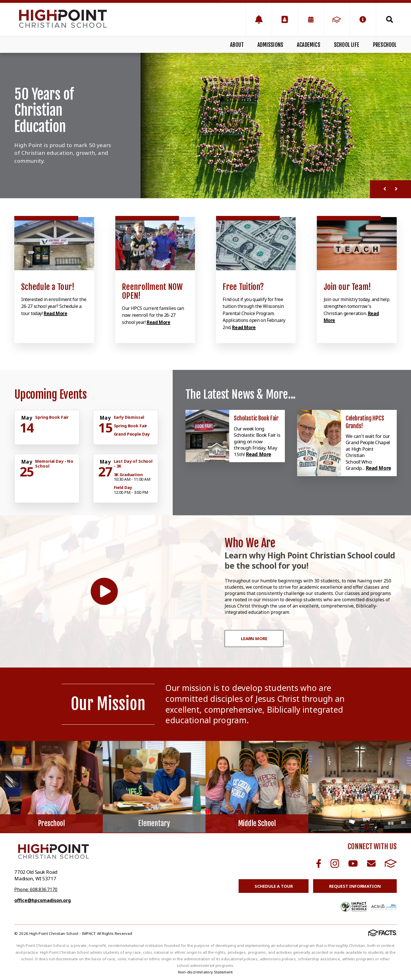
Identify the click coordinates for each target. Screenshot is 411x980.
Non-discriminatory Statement (205, 972)
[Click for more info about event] (27, 418)
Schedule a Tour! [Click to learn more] (48, 287)
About (237, 45)
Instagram (335, 863)
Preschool (385, 45)
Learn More (254, 638)
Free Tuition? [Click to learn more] (243, 287)
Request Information (355, 886)
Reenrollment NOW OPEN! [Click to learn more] (152, 291)
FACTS (391, 863)
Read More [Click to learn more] (55, 313)
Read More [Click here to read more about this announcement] (259, 454)
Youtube (353, 863)
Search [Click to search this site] (390, 19)
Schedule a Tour (274, 886)
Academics (309, 45)
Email (371, 863)
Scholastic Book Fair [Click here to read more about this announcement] (256, 418)
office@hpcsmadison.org (43, 900)
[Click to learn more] (54, 244)
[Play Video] (104, 591)
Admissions (270, 45)
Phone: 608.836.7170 (36, 889)
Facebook (319, 863)
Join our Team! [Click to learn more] (347, 287)
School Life (347, 45)
